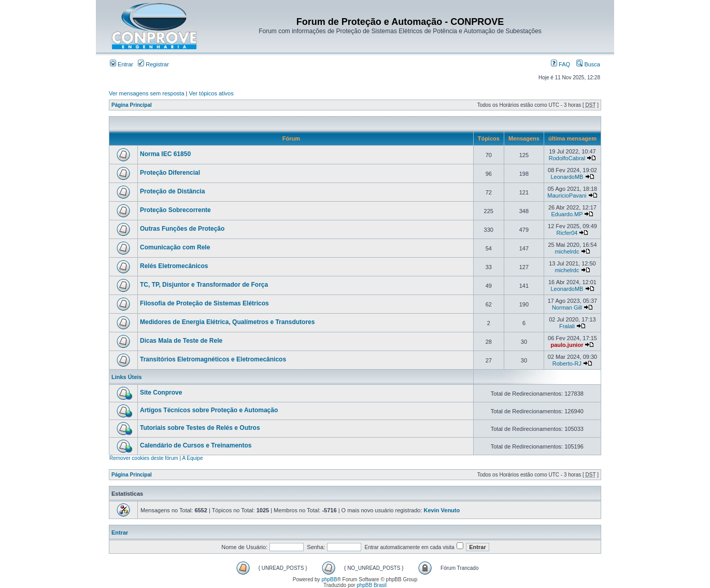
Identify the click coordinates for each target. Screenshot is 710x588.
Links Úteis (127, 377)
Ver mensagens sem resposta (147, 93)
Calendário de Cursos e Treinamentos (196, 445)
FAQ (560, 64)
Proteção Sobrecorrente (175, 210)
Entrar (122, 64)
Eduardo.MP (567, 214)
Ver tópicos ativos (211, 93)
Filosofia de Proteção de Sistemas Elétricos (204, 303)
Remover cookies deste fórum (144, 458)
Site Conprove (161, 393)
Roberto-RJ (567, 363)
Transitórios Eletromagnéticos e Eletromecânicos (213, 359)
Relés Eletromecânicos (174, 266)
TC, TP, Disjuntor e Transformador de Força (204, 285)
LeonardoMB (567, 177)
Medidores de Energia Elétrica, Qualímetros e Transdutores (227, 322)
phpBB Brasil (372, 585)
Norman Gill (567, 307)
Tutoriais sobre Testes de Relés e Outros (200, 428)
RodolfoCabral (567, 158)
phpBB (329, 579)
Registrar (153, 64)
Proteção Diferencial (170, 173)
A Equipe (192, 458)
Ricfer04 (567, 233)
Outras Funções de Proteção (182, 229)
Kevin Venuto (442, 510)
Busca (588, 64)
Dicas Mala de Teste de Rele (181, 341)
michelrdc (567, 251)
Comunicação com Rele (175, 247)
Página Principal (132, 105)
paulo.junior (567, 345)
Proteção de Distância (172, 191)
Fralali (567, 326)
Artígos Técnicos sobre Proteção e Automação (209, 410)
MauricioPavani (567, 195)
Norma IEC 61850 (165, 154)
